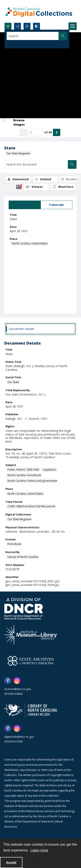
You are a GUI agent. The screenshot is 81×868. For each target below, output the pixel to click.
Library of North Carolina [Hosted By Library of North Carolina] (23, 557)
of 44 (48, 132)
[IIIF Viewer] (36, 187)
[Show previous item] (23, 132)
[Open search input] (8, 26)
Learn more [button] (39, 850)
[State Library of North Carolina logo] (31, 710)
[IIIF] (19, 187)
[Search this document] (36, 164)
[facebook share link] (8, 681)
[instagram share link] (17, 681)
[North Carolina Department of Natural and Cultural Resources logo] (24, 609)
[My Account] (27, 26)
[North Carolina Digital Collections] (39, 11)
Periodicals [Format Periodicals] (14, 544)
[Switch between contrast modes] (37, 26)
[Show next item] (57, 132)
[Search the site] (33, 36)
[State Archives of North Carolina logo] (31, 661)
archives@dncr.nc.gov (18, 689)
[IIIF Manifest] (63, 187)
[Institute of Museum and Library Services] (31, 635)
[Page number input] (36, 132)
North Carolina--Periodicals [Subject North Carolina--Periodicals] (24, 475)
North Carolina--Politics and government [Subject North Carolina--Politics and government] (32, 481)
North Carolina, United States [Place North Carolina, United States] (30, 243)
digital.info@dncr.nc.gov (19, 737)
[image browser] (16, 122)
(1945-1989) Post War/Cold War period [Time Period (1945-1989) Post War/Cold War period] (31, 506)
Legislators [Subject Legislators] (49, 470)
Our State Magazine (18, 153)
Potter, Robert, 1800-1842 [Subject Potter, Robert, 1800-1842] (23, 470)
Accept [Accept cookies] (11, 862)
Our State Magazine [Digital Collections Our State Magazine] (19, 519)
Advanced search (17, 44)
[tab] (25, 205)
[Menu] (73, 26)
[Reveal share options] (17, 26)
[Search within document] (72, 164)
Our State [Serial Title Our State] (13, 382)
